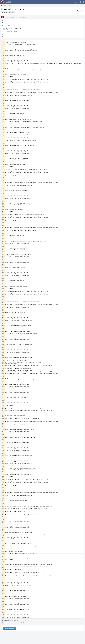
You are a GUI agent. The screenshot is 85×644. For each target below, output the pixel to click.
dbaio (12, 17)
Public (12, 12)
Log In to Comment (10, 629)
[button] (84, 2)
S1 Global (24, 623)
